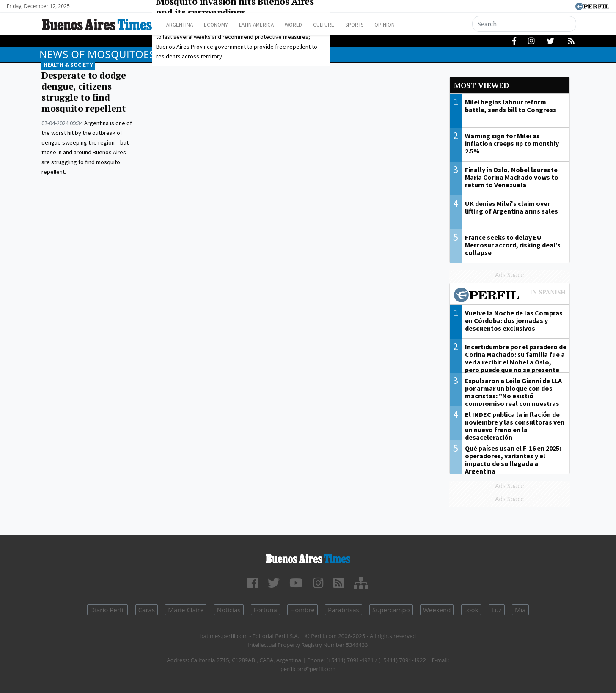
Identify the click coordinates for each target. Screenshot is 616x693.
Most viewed (481, 85)
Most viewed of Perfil (510, 296)
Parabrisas (344, 610)
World (310, 25)
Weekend (437, 610)
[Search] (525, 24)
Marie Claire (186, 610)
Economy (223, 25)
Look (471, 610)
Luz (497, 610)
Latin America (268, 25)
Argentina (182, 25)
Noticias (229, 610)
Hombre (302, 610)
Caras (147, 610)
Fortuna (265, 610)
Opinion (414, 25)
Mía (520, 610)
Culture (345, 25)
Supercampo (391, 610)
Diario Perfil (107, 610)
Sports (379, 25)
